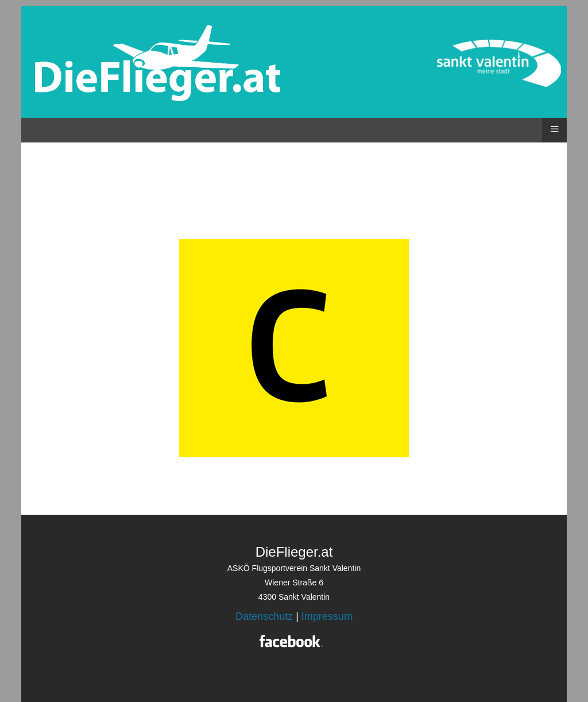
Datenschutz (264, 616)
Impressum (327, 616)
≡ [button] (554, 129)
